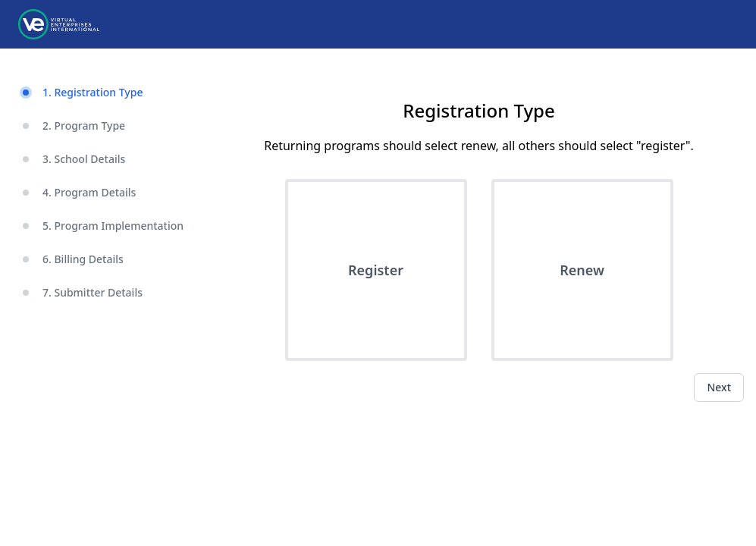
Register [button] (376, 270)
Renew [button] (582, 270)
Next (719, 387)
